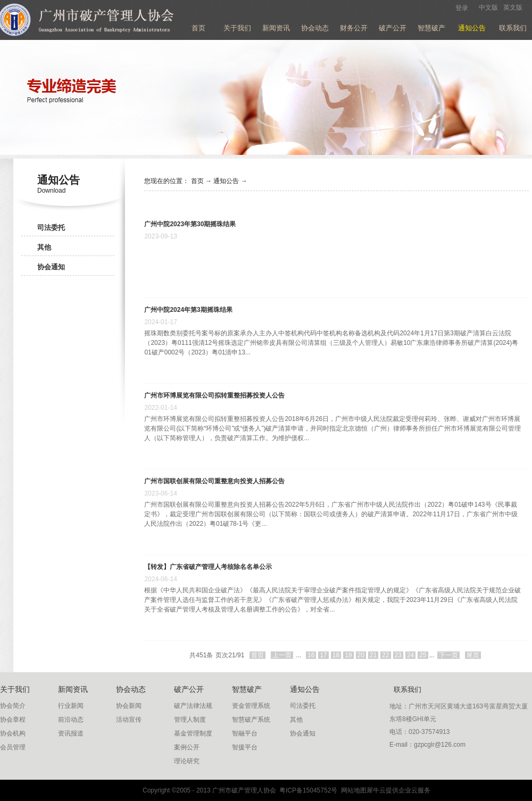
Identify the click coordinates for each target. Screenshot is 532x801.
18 (336, 655)
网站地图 (352, 790)
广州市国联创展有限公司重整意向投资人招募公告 (214, 481)
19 (348, 655)
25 (423, 655)
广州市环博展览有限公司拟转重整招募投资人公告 (214, 395)
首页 (198, 28)
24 (410, 655)
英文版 (513, 7)
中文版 (488, 7)
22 (385, 655)
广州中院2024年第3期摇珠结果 (188, 310)
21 (373, 655)
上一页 (282, 655)
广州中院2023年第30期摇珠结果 (190, 224)
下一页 (448, 655)
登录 (462, 8)
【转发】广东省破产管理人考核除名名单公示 (208, 567)
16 (311, 655)
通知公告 (226, 181)
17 (323, 655)
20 (361, 655)
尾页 (473, 655)
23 (398, 655)
